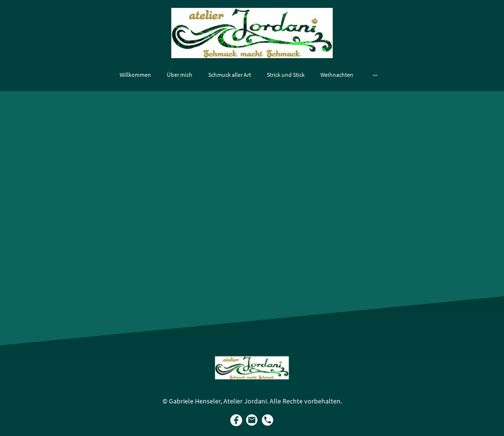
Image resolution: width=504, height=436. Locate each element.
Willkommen (135, 75)
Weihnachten (337, 75)
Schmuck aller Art (230, 75)
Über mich (180, 75)
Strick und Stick (286, 75)
